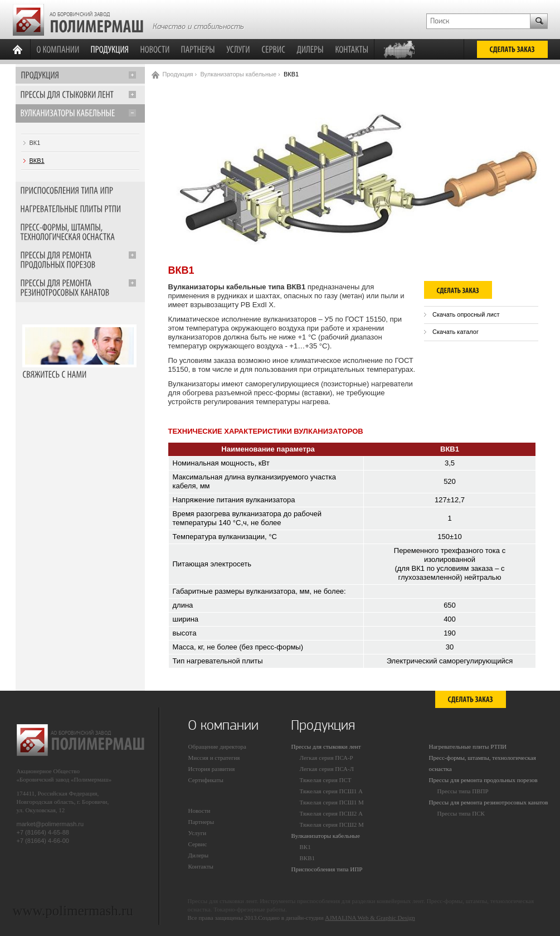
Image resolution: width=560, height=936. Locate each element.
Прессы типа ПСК (461, 813)
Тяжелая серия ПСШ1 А (332, 791)
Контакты (201, 866)
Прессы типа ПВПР (463, 791)
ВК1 (35, 143)
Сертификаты (206, 780)
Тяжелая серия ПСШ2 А (332, 813)
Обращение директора (217, 746)
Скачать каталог (456, 332)
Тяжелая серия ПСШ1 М (332, 802)
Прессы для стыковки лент (326, 746)
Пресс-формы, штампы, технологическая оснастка (483, 763)
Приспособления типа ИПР (327, 869)
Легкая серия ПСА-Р (327, 758)
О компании (223, 725)
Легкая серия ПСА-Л (327, 769)
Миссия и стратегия (214, 758)
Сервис (198, 844)
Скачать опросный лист (466, 314)
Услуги (198, 833)
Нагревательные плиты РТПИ (468, 746)
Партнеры (201, 822)
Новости (199, 811)
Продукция (178, 74)
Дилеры (199, 855)
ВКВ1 (37, 161)
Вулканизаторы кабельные (238, 74)
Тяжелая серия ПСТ (326, 780)
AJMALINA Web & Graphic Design (370, 918)
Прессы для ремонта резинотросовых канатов (489, 802)
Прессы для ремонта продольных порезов (483, 780)
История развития (212, 769)
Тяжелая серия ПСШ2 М (332, 825)
